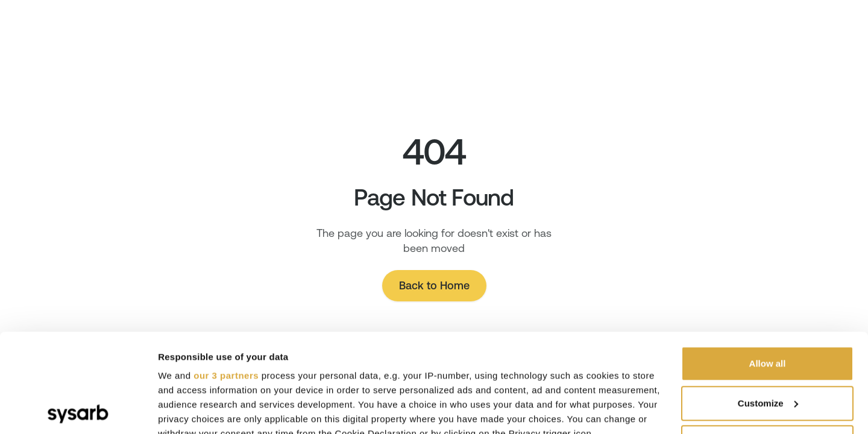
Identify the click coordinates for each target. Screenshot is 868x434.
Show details (186, 410)
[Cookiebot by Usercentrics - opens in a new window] (78, 410)
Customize (768, 305)
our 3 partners (226, 277)
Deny (768, 344)
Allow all (768, 265)
